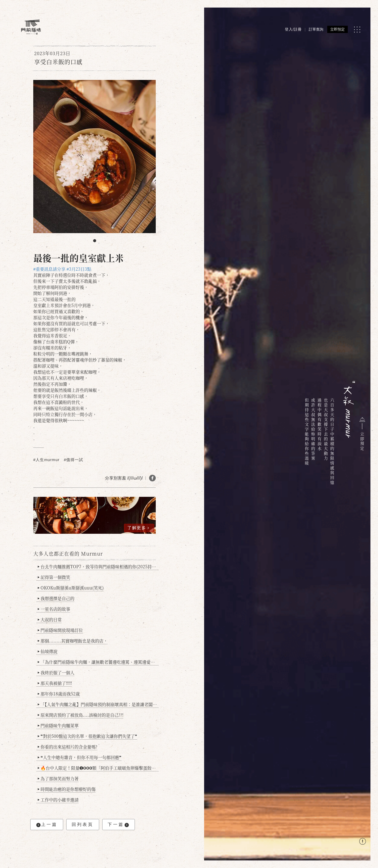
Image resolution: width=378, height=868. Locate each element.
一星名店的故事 (54, 609)
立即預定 (337, 29)
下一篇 (118, 825)
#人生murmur (46, 460)
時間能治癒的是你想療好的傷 (67, 789)
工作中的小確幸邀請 (58, 800)
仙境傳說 (48, 651)
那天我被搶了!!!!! (55, 683)
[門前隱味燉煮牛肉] (31, 27)
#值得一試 (73, 460)
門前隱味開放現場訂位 (60, 630)
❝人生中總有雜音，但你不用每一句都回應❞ (80, 757)
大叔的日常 (50, 619)
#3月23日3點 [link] (79, 269)
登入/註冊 (293, 29)
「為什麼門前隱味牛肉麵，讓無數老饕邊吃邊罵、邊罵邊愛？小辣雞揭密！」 (98, 662)
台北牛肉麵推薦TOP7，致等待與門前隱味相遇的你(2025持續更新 (98, 566)
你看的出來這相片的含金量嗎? (68, 747)
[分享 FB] (152, 478)
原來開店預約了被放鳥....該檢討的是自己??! (81, 715)
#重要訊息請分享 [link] (49, 269)
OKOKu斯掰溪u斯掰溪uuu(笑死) (71, 588)
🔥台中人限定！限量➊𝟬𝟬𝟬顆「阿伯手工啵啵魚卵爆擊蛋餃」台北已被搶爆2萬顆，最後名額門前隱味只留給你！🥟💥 (98, 768)
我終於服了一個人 (56, 672)
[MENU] (357, 30)
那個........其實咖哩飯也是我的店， (73, 641)
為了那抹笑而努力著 (58, 778)
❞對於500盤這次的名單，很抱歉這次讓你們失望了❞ (88, 736)
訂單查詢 (316, 29)
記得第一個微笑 (54, 577)
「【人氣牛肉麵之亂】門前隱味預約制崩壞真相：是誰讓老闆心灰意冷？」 (98, 704)
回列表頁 (83, 824)
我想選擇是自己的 (56, 598)
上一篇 (47, 825)
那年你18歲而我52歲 (59, 694)
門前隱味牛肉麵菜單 (58, 725)
